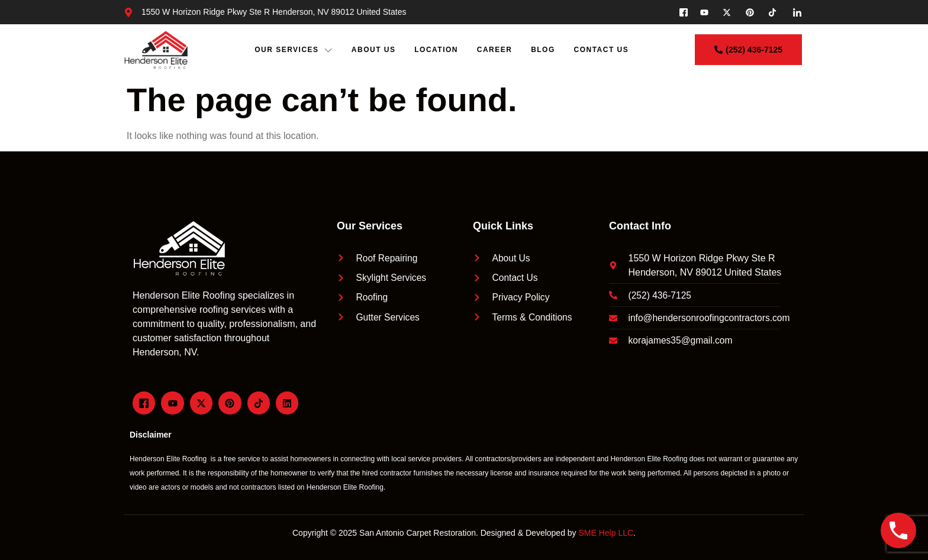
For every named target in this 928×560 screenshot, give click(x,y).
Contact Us (602, 50)
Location (437, 50)
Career (495, 50)
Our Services (294, 50)
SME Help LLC (606, 533)
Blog (544, 50)
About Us (374, 50)
